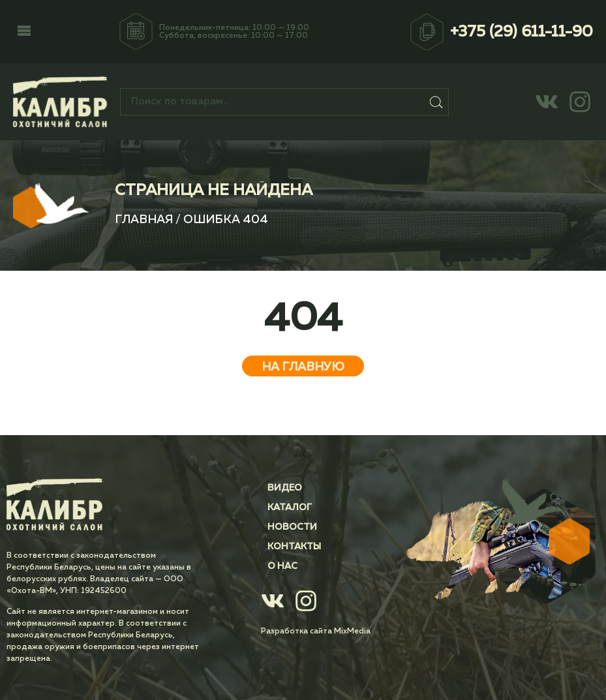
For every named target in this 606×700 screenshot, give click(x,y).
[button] (24, 32)
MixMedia (352, 632)
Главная (144, 220)
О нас (282, 566)
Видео (285, 488)
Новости (292, 527)
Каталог (290, 508)
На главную (303, 367)
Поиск (437, 102)
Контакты (294, 547)
